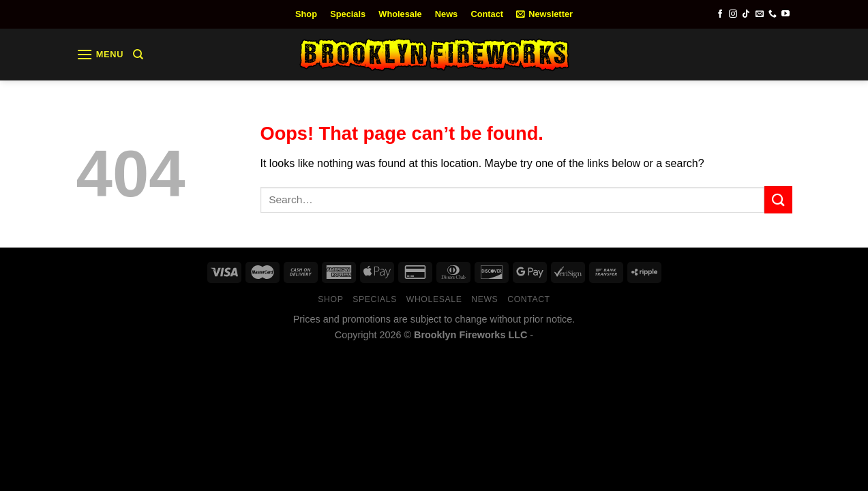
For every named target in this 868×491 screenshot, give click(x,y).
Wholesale (400, 14)
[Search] (138, 55)
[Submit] (778, 199)
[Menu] (100, 54)
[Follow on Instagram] (733, 14)
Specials (348, 14)
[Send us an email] (760, 14)
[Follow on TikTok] (746, 14)
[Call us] (773, 14)
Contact (487, 14)
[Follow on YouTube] (785, 14)
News (446, 14)
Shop (306, 14)
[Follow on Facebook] (720, 14)
